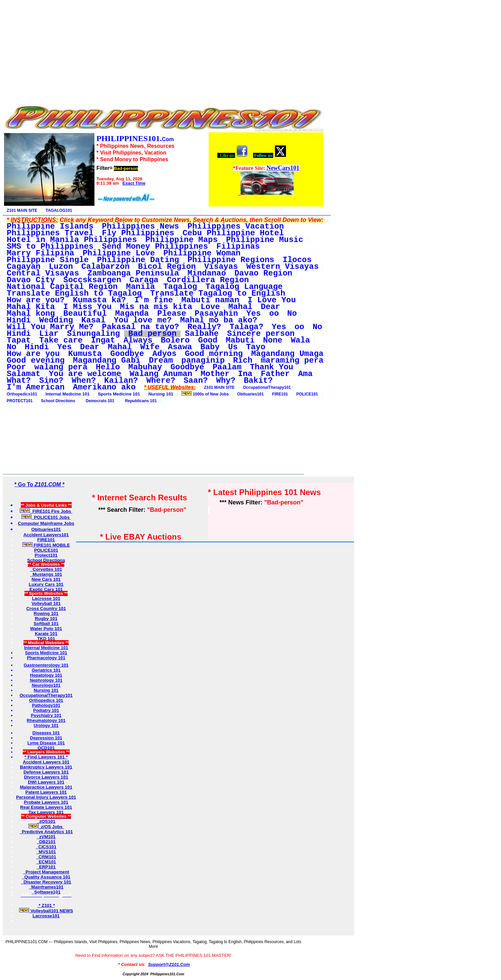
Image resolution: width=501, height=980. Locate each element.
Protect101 (46, 555)
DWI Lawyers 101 (46, 782)
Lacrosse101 (46, 916)
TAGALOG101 (59, 210)
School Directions (58, 401)
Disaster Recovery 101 (46, 882)
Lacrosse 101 (46, 598)
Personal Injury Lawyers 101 (46, 797)
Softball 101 (46, 624)
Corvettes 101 (46, 569)
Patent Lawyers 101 (46, 792)
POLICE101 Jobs (46, 517)
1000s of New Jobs (205, 394)
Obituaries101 (250, 394)
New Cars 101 (46, 579)
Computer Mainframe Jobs (46, 523)
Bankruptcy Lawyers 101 (46, 767)
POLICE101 (307, 394)
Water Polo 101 (46, 629)
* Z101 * (46, 905)
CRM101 (46, 857)
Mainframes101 (46, 887)
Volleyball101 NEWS (46, 911)
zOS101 (46, 821)
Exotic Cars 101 (46, 589)
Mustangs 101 (46, 574)
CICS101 (46, 847)
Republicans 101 (139, 401)
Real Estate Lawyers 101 (46, 807)
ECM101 (46, 862)
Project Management (46, 872)
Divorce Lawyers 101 (46, 777)
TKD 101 (46, 639)
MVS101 (46, 852)
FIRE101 (280, 394)
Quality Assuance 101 (46, 877)
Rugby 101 (46, 619)
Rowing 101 (46, 614)
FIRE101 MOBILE (46, 545)
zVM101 (46, 837)
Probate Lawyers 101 (46, 802)
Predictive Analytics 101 (46, 832)
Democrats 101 (99, 401)
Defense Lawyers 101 (46, 772)
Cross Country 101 (46, 608)
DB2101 (46, 842)
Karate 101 (46, 634)
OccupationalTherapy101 (267, 387)
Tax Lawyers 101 (46, 812)
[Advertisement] (163, 50)
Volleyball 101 (46, 603)
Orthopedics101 (22, 394)
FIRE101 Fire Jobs (46, 511)
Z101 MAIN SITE (22, 210)
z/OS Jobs (46, 827)
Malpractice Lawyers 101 (46, 787)
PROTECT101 (20, 401)
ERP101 (46, 867)
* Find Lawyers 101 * (46, 757)
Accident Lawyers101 (46, 535)
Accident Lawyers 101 (46, 762)
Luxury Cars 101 (46, 584)
